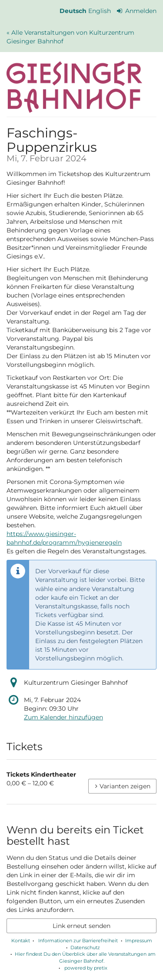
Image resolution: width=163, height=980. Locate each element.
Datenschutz (85, 947)
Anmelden (137, 11)
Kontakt (21, 941)
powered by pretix (86, 968)
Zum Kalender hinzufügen (63, 717)
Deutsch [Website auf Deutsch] (73, 11)
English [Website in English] (100, 11)
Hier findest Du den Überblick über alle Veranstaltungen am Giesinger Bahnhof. (85, 957)
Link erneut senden (81, 926)
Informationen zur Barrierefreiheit (77, 941)
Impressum (139, 941)
